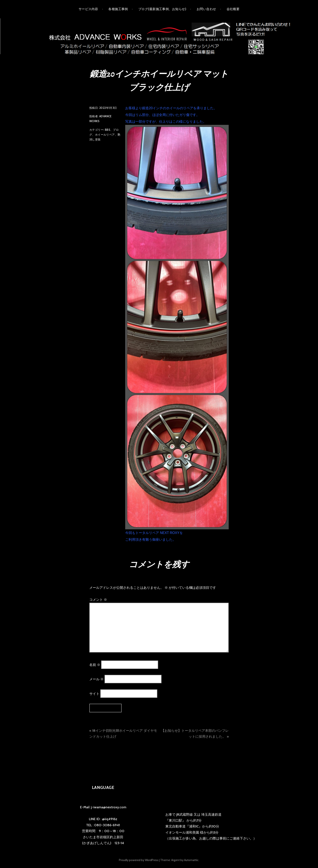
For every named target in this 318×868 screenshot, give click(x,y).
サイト (94, 693)
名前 (95, 665)
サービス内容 (88, 9)
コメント (98, 600)
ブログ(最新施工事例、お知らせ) (162, 9)
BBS (108, 130)
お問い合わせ (206, 9)
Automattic (191, 860)
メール (96, 679)
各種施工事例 (118, 9)
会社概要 (233, 9)
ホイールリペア (105, 135)
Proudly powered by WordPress (139, 860)
